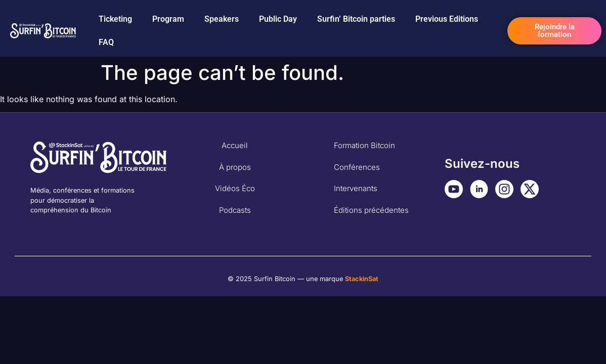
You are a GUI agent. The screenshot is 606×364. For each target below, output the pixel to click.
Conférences (357, 167)
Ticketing (115, 19)
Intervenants (356, 188)
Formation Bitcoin (364, 145)
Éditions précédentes (371, 210)
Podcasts (235, 210)
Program (168, 19)
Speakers (222, 19)
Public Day (278, 19)
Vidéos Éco (235, 188)
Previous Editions (447, 19)
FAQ (106, 42)
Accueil (235, 145)
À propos (235, 167)
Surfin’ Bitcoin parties (356, 19)
